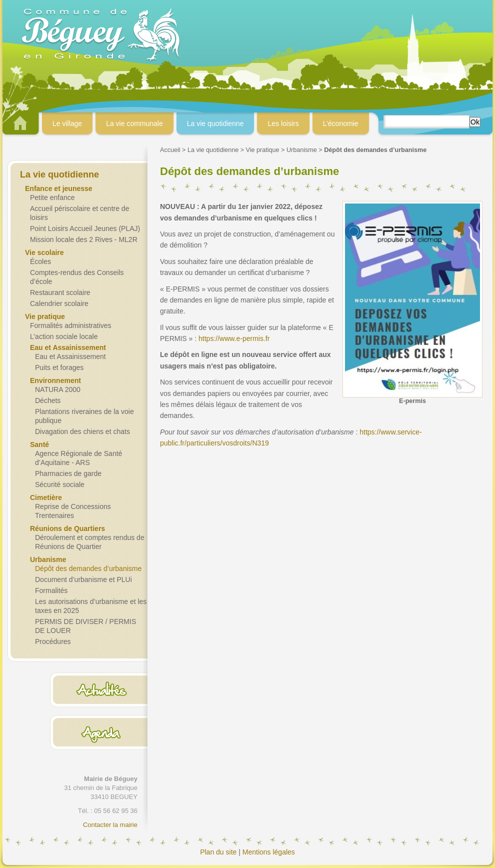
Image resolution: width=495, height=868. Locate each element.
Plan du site (218, 852)
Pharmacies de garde (68, 473)
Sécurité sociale (60, 484)
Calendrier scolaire (59, 303)
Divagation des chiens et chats (82, 431)
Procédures (53, 641)
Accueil (170, 150)
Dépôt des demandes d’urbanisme (88, 568)
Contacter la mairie (110, 825)
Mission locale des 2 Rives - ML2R (84, 239)
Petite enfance (52, 197)
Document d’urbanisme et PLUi (83, 579)
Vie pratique (263, 150)
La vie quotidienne (213, 150)
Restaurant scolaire (60, 292)
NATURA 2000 (58, 389)
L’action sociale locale (64, 336)
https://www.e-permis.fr (234, 338)
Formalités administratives (71, 325)
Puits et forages (59, 367)
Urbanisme (302, 150)
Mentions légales (269, 852)
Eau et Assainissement (70, 356)
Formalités (51, 590)
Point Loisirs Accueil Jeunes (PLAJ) (85, 228)
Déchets (48, 400)
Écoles (40, 261)
